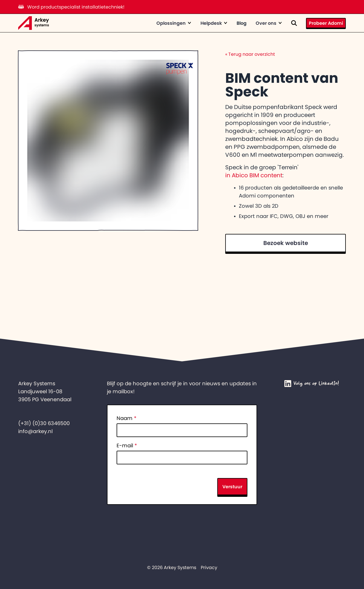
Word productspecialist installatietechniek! (71, 7)
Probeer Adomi (326, 23)
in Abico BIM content (254, 175)
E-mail (127, 446)
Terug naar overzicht (250, 54)
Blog (242, 23)
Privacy (209, 567)
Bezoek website (286, 243)
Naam (127, 418)
